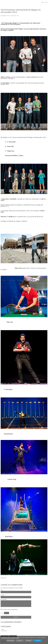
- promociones (4, 631)
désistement (14, 609)
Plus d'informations (11, 641)
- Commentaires (13, 16)
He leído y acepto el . (10, 609)
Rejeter (29, 641)
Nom (2, 590)
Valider (38, 641)
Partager (3, 578)
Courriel (2, 595)
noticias (8, 16)
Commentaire (4, 599)
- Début (2, 629)
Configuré (20, 641)
